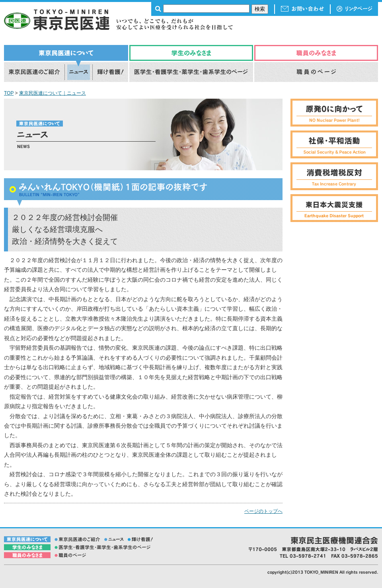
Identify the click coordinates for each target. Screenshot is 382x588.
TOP (9, 93)
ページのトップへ (263, 511)
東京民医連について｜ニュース (53, 93)
